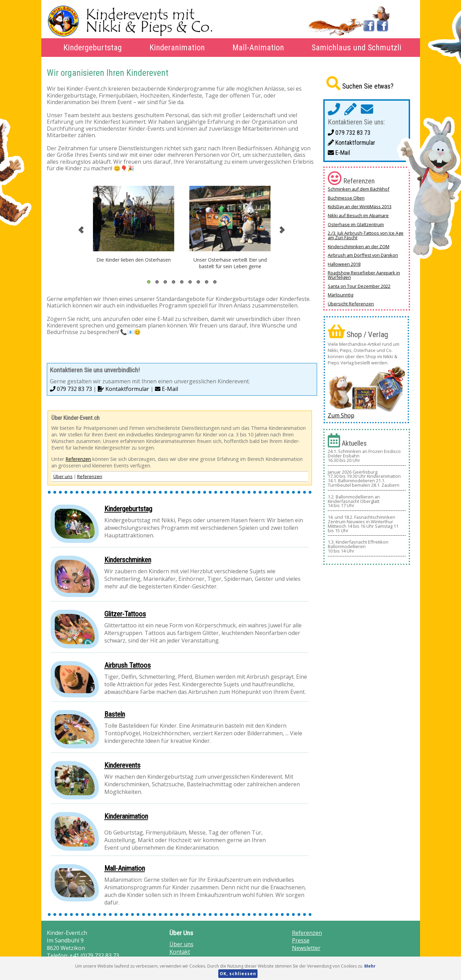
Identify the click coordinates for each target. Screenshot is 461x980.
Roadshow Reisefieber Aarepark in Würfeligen (364, 275)
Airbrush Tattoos (128, 665)
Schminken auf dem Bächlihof (359, 189)
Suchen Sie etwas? (368, 86)
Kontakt (180, 952)
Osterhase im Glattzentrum (356, 224)
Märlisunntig (340, 295)
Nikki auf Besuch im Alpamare (358, 215)
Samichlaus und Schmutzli (357, 48)
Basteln (115, 714)
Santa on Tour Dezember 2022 (359, 286)
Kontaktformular (123, 389)
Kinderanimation (177, 48)
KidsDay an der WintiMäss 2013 (360, 206)
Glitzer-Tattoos (125, 614)
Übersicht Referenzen (351, 304)
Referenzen (78, 459)
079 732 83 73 (71, 389)
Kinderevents (122, 765)
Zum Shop (341, 415)
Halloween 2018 (344, 264)
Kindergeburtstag (93, 48)
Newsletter (306, 948)
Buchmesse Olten (346, 198)
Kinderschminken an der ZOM (359, 246)
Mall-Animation (258, 48)
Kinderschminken (128, 560)
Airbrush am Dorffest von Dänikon (363, 255)
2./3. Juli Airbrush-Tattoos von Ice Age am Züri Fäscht (366, 235)
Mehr (370, 966)
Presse (301, 940)
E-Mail (166, 389)
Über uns (63, 476)
